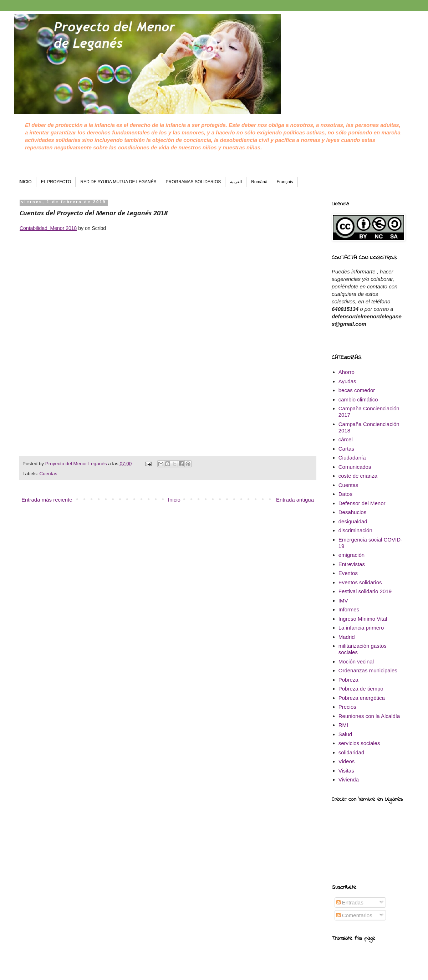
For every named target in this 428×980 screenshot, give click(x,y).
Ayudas (347, 381)
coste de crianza (358, 476)
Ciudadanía (352, 458)
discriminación (355, 530)
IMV (343, 601)
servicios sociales (359, 743)
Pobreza (348, 680)
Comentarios (354, 915)
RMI (343, 725)
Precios (347, 707)
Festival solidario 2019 (365, 591)
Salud (345, 734)
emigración (351, 555)
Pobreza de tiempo (361, 689)
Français (285, 182)
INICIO (25, 182)
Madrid (347, 637)
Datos (345, 494)
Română (259, 182)
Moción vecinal (356, 661)
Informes (349, 609)
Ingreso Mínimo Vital (363, 619)
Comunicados (355, 467)
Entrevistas (352, 564)
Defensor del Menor (362, 503)
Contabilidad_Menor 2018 (48, 228)
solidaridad (351, 752)
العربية (236, 182)
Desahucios (352, 512)
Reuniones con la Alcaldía (369, 716)
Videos (347, 761)
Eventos (348, 573)
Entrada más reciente (47, 500)
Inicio (174, 500)
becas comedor (357, 390)
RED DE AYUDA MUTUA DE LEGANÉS (118, 182)
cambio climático (358, 399)
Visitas (346, 771)
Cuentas (48, 474)
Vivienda (349, 779)
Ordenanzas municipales (368, 670)
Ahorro (347, 372)
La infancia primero (361, 628)
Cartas (346, 449)
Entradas (350, 902)
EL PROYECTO (56, 182)
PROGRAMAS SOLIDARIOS (193, 182)
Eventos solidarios (360, 582)
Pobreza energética (362, 698)
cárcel (346, 439)
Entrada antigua (295, 500)
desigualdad (353, 521)
